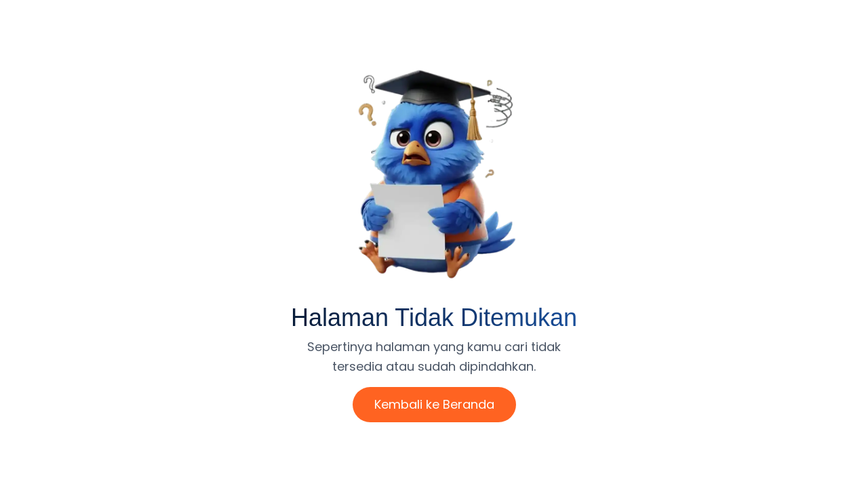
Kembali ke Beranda (434, 404)
